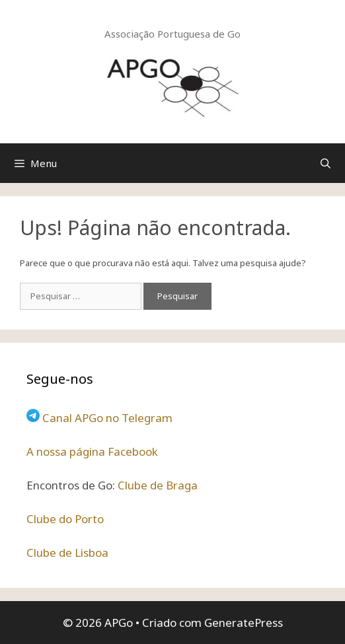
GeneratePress (244, 623)
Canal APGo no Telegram (107, 418)
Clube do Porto (65, 519)
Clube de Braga (158, 485)
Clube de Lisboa (67, 553)
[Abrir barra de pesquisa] (326, 163)
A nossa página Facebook (92, 451)
